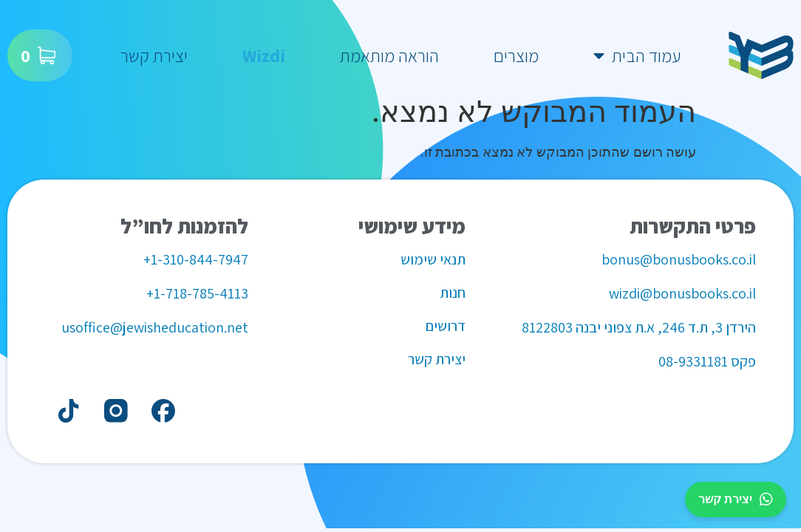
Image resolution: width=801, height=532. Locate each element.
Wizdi (264, 55)
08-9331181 (693, 361)
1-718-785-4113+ (197, 293)
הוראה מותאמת (389, 55)
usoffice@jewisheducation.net (155, 327)
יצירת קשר (154, 55)
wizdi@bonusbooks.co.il (682, 293)
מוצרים (516, 55)
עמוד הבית (637, 55)
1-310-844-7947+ (196, 259)
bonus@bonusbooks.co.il (679, 259)
